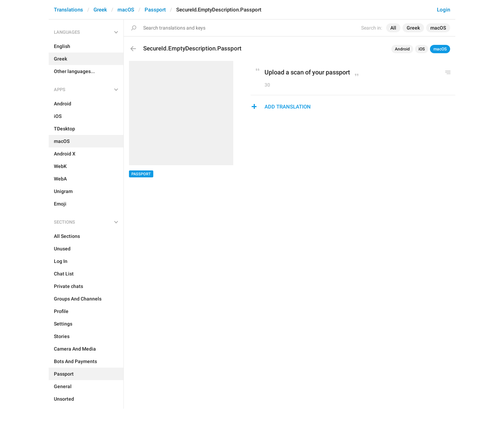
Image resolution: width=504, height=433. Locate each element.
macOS (126, 10)
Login (444, 10)
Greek (100, 10)
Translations (68, 10)
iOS (422, 49)
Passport (155, 10)
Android (402, 49)
